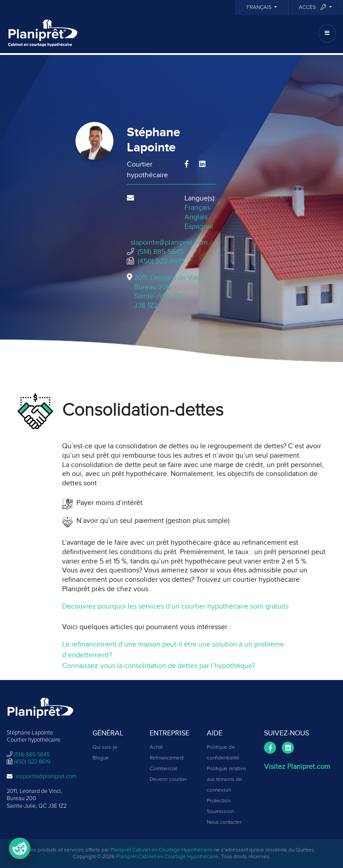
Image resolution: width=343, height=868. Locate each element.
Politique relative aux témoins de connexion (226, 780)
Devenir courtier (168, 780)
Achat (156, 747)
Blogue (101, 758)
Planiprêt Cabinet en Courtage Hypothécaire (161, 850)
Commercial (163, 769)
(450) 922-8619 (161, 261)
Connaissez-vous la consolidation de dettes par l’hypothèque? (159, 666)
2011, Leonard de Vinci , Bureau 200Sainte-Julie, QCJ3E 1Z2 (171, 292)
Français (260, 8)
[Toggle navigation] (327, 33)
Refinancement (167, 758)
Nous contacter (224, 822)
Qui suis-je (105, 747)
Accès (313, 7)
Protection (219, 801)
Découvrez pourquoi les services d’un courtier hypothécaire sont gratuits (175, 606)
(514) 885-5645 (161, 252)
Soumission (220, 812)
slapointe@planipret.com (169, 242)
